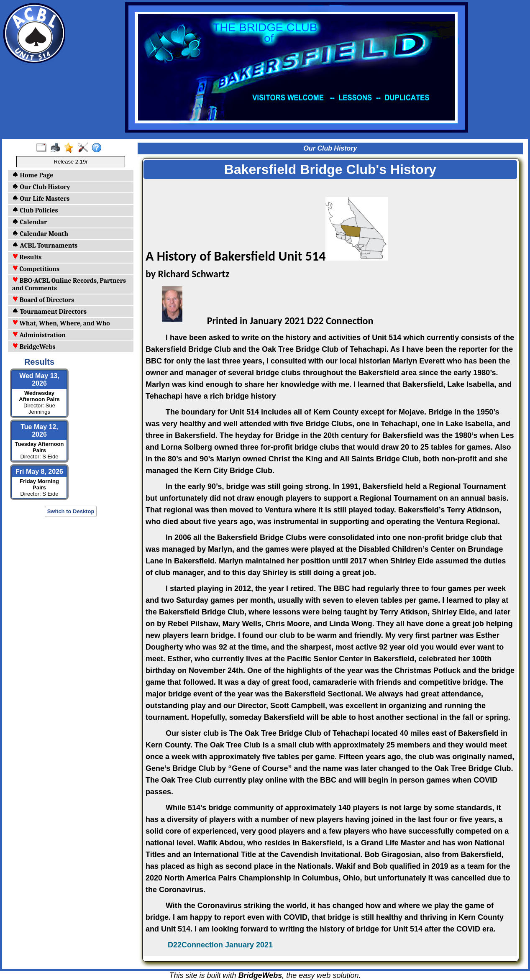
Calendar (29, 222)
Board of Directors (43, 300)
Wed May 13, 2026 (39, 380)
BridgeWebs (34, 347)
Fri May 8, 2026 (39, 472)
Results (27, 257)
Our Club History (41, 187)
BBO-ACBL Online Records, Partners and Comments (69, 284)
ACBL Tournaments (45, 246)
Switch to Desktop (71, 511)
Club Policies (35, 210)
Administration (39, 335)
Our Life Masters (41, 199)
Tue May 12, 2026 (39, 431)
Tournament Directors (49, 312)
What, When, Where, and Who (61, 323)
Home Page (33, 175)
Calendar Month (40, 234)
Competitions (36, 269)
